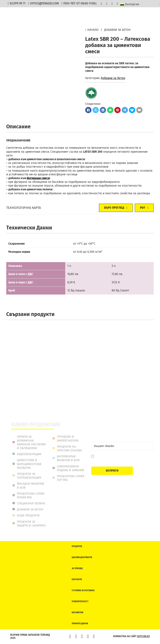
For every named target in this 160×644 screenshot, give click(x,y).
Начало (92, 30)
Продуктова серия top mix (71, 478)
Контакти (77, 580)
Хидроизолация (29, 454)
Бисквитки (77, 613)
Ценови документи (82, 557)
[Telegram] (125, 110)
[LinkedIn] (103, 110)
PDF (144, 208)
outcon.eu (143, 636)
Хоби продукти (28, 516)
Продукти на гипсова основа (69, 449)
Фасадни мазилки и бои (31, 486)
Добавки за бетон (117, 30)
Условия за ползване (83, 591)
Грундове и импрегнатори (68, 439)
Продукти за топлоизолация (29, 476)
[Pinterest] (117, 110)
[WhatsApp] (110, 110)
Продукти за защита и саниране (31, 524)
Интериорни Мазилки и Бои (68, 458)
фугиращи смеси (38, 178)
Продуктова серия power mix (31, 496)
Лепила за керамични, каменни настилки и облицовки (31, 442)
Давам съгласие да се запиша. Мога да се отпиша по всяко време (123, 458)
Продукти (77, 546)
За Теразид (77, 568)
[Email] (122, 446)
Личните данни (80, 624)
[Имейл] (139, 110)
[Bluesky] (132, 110)
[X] (96, 110)
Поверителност (80, 602)
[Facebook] (88, 110)
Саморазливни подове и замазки (71, 468)
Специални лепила (31, 503)
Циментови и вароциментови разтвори (29, 464)
